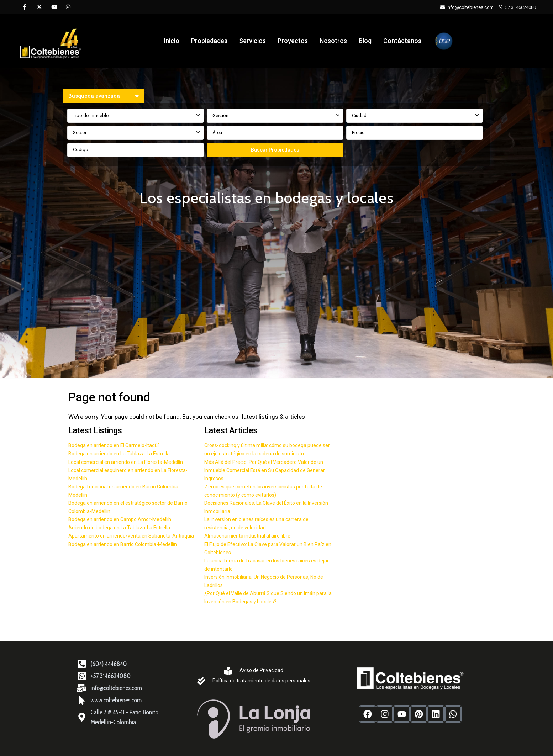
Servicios (252, 41)
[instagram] (68, 7)
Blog (365, 41)
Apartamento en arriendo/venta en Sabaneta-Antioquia (131, 536)
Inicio (172, 41)
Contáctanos (402, 41)
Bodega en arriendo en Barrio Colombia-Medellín (123, 544)
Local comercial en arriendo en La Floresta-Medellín (126, 462)
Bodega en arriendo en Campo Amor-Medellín (120, 519)
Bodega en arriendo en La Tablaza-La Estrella (119, 454)
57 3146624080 (520, 7)
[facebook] (24, 7)
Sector (80, 133)
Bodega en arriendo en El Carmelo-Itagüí (114, 445)
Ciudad (359, 115)
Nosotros (333, 41)
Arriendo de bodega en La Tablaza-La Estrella (119, 528)
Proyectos (293, 41)
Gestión (220, 115)
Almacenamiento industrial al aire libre (247, 536)
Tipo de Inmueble (91, 115)
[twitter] (39, 7)
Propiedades (209, 41)
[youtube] (54, 7)
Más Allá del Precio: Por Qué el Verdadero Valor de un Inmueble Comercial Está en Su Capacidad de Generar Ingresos (265, 470)
